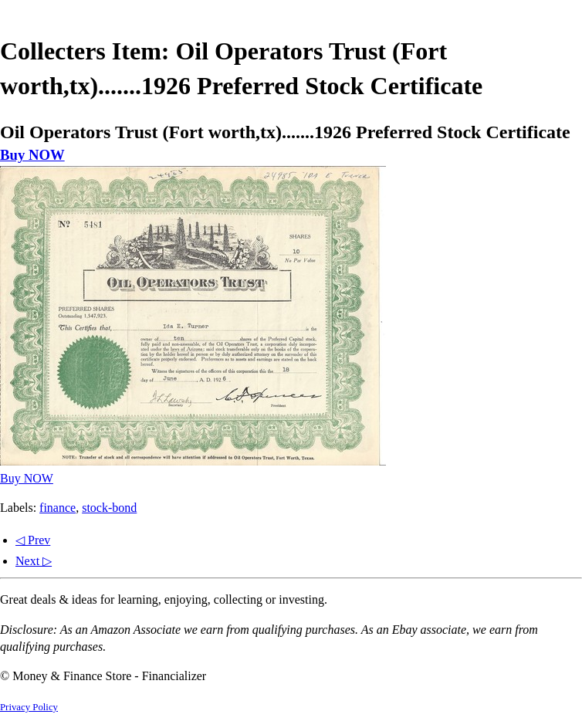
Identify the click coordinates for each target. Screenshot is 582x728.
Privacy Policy (29, 707)
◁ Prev (33, 540)
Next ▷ (34, 561)
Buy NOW (32, 155)
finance (58, 508)
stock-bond (109, 508)
